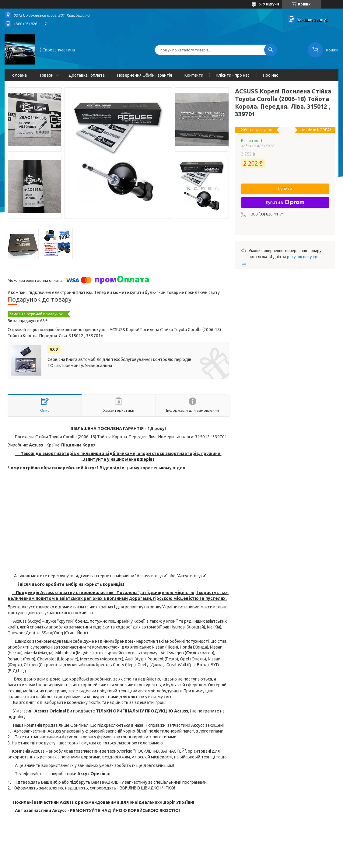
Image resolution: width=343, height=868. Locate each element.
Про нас (271, 75)
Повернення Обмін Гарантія (145, 75)
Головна (19, 75)
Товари (46, 75)
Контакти (194, 75)
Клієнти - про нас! (233, 75)
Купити (285, 189)
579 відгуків (269, 4)
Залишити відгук (312, 20)
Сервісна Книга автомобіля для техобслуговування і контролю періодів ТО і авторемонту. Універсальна (119, 362)
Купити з (285, 202)
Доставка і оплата (87, 75)
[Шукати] (271, 50)
